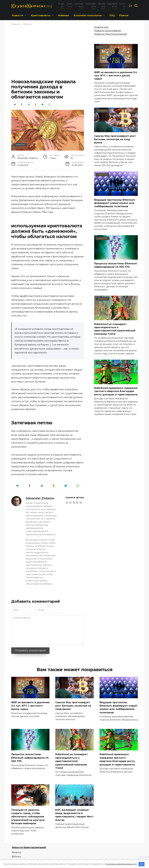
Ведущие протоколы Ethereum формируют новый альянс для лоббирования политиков (115, 203)
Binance (17, 850)
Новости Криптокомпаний (111, 34)
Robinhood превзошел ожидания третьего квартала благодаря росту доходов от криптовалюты (116, 391)
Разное (124, 15)
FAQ (112, 15)
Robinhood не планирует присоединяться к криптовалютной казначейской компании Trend (115, 329)
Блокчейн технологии (88, 15)
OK (142, 864)
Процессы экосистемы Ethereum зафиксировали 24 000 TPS (116, 265)
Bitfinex (16, 855)
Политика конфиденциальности (121, 864)
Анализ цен (101, 27)
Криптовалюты (41, 15)
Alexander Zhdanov (40, 498)
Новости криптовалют (108, 31)
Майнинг (64, 15)
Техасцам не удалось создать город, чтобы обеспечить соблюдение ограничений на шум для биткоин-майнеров (28, 815)
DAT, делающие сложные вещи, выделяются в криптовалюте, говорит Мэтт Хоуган (74, 813)
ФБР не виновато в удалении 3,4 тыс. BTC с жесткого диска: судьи (116, 75)
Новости (18, 15)
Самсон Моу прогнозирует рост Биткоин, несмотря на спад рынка (115, 139)
